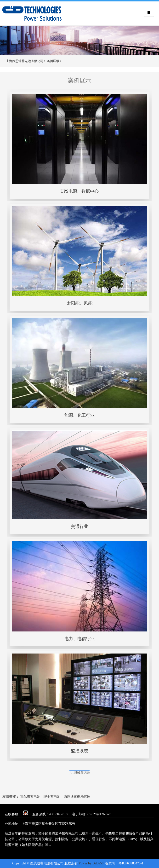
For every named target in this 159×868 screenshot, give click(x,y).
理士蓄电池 (52, 797)
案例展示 (53, 61)
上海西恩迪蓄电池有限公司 (25, 61)
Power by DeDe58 (91, 863)
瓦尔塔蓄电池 (30, 797)
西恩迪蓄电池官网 (77, 797)
